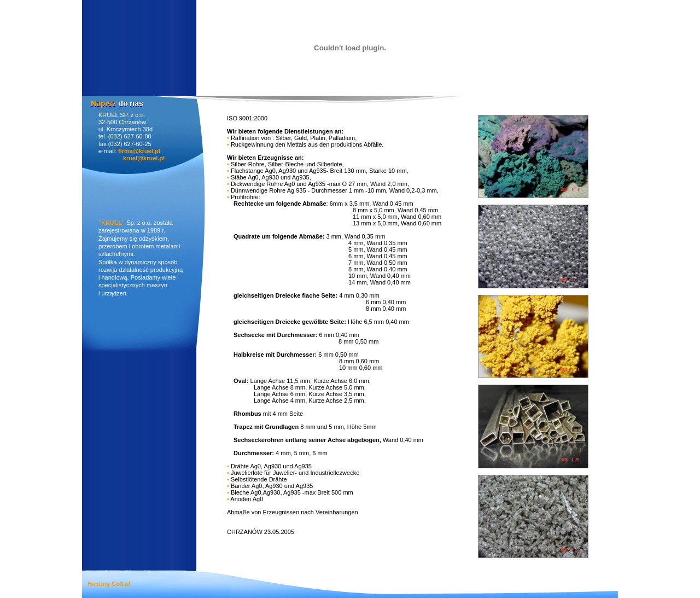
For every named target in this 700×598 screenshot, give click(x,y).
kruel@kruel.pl (144, 158)
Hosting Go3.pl (109, 584)
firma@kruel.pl (139, 151)
